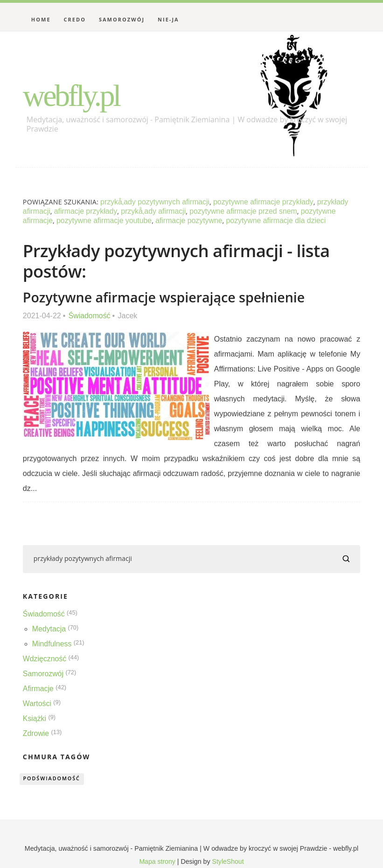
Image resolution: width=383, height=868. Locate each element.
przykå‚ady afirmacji (154, 211)
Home (41, 19)
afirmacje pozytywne (191, 220)
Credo (75, 19)
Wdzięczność (45, 659)
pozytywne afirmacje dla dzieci (279, 220)
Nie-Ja (168, 19)
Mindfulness (52, 644)
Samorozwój (122, 19)
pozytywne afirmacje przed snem (246, 211)
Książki (35, 718)
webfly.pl (73, 95)
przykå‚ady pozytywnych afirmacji (156, 202)
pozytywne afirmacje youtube (105, 220)
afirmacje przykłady (86, 211)
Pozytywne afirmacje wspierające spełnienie (165, 297)
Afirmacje (38, 689)
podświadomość (52, 779)
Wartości (37, 703)
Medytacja (49, 629)
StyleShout (228, 861)
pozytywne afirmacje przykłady (265, 202)
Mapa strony (157, 861)
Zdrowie (36, 733)
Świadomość (90, 316)
